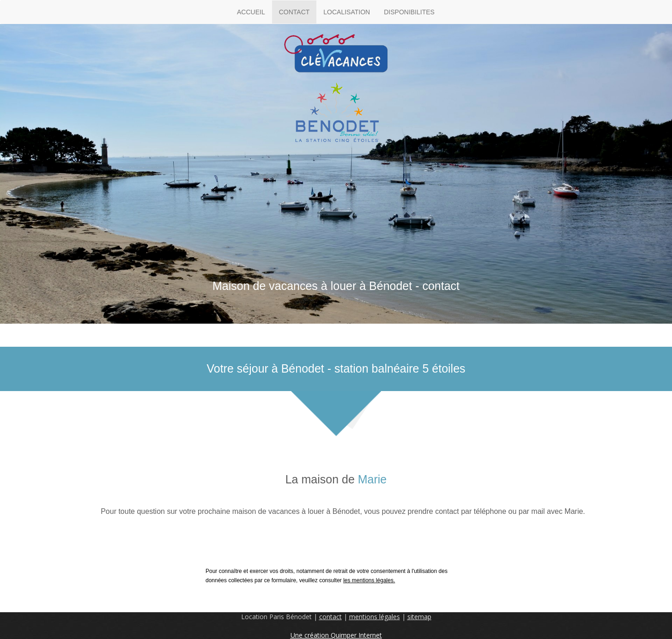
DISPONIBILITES (409, 12)
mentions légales (375, 617)
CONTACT (294, 12)
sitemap (419, 617)
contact (330, 617)
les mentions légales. (369, 580)
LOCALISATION (347, 12)
